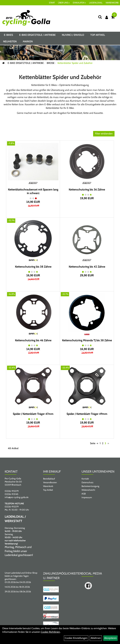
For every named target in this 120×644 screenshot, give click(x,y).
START (52, 3)
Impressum (87, 497)
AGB (84, 494)
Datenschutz (87, 482)
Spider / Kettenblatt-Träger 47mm (33, 414)
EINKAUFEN (79, 3)
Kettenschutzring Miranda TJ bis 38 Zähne (87, 340)
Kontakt (85, 479)
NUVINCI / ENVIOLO (73, 35)
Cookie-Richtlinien (50, 632)
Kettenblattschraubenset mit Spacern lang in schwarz (33, 191)
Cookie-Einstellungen (76, 638)
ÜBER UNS (64, 3)
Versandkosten (50, 482)
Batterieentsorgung (90, 486)
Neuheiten (10, 41)
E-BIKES (8, 35)
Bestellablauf (49, 479)
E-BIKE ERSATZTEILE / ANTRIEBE (37, 35)
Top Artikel (98, 35)
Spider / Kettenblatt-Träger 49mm (87, 414)
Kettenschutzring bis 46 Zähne (33, 340)
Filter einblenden (104, 134)
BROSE (51, 63)
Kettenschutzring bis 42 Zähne (87, 267)
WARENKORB (112, 3)
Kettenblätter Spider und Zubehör (75, 63)
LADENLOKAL (96, 3)
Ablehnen (96, 638)
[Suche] (100, 17)
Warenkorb (48, 486)
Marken (28, 41)
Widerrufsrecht (88, 490)
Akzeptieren (110, 638)
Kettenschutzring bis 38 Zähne (33, 267)
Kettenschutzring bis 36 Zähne (87, 190)
